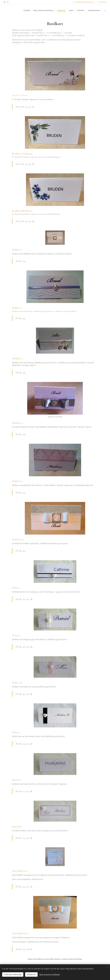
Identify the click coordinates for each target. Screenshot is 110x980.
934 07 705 (103, 2)
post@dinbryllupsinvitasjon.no (85, 2)
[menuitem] (58, 11)
